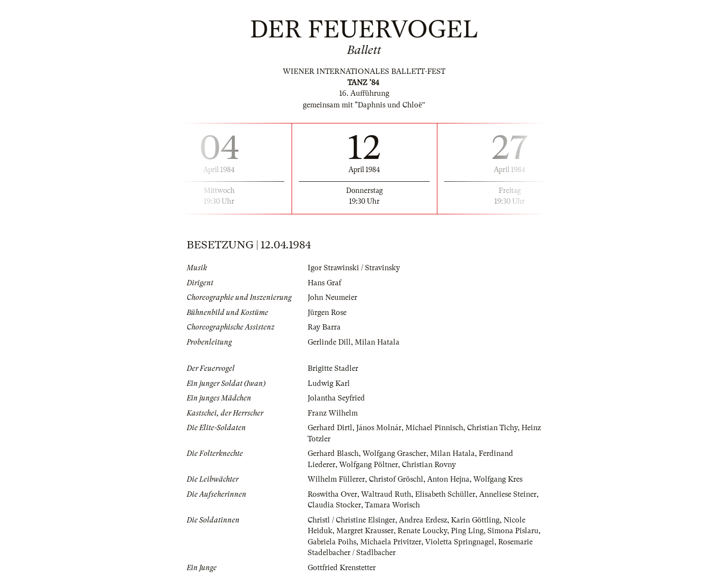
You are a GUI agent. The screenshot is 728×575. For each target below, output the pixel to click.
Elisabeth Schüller (445, 494)
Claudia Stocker (334, 505)
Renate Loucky (422, 531)
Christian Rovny (429, 465)
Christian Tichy (492, 428)
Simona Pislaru (513, 531)
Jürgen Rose (327, 313)
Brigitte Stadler (333, 368)
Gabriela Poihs (332, 542)
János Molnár (379, 428)
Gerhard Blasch (333, 453)
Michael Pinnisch (434, 428)
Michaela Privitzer (391, 542)
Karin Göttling (475, 520)
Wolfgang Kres (498, 479)
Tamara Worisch (392, 505)
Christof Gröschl (396, 479)
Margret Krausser (365, 531)
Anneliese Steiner (508, 494)
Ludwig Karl (329, 383)
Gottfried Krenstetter (342, 568)
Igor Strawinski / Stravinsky (354, 268)
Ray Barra (324, 327)
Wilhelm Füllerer (336, 479)
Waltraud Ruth (386, 494)
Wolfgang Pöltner (369, 465)
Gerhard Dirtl (330, 428)
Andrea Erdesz (423, 520)
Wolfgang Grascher (394, 453)
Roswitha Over (332, 494)
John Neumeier (332, 297)
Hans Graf (324, 283)
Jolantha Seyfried (336, 398)
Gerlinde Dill (329, 342)
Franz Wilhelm (333, 413)
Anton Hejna (448, 479)
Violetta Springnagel (460, 542)
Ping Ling (467, 531)
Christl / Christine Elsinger (351, 520)
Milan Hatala (377, 342)
